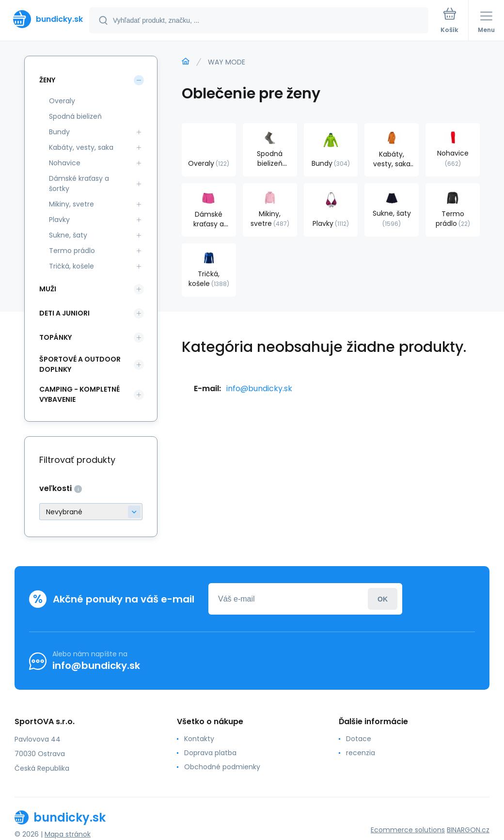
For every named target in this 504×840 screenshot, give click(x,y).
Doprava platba (210, 753)
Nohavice (65, 163)
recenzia (361, 753)
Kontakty (199, 739)
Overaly (62, 101)
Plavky (59, 220)
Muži (48, 289)
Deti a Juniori (64, 313)
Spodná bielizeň (75, 116)
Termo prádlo (72, 251)
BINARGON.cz (468, 830)
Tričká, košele (71, 266)
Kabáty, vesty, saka (81, 147)
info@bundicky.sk (259, 388)
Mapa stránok (68, 834)
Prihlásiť (383, 599)
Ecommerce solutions (408, 830)
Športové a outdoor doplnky (80, 364)
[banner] (45, 19)
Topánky (55, 337)
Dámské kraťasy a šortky (79, 183)
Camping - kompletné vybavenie (79, 394)
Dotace (359, 739)
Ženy (47, 80)
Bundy (59, 132)
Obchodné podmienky (222, 767)
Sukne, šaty (68, 235)
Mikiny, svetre (71, 204)
